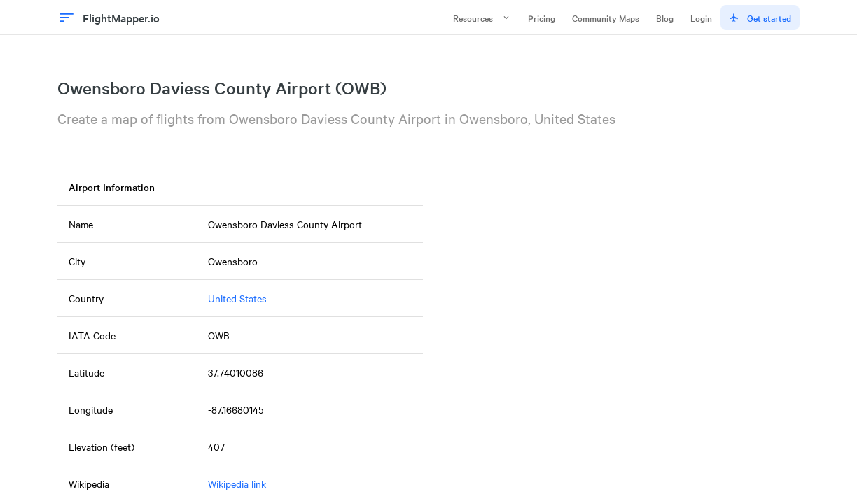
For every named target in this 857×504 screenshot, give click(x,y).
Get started (760, 17)
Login (701, 17)
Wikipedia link (237, 484)
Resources (482, 17)
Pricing (542, 17)
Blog (665, 17)
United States (237, 298)
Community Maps (606, 17)
